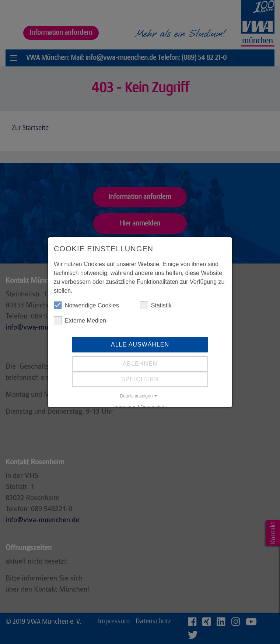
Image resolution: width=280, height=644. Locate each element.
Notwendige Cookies (86, 305)
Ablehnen (140, 364)
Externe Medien (80, 320)
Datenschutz (153, 407)
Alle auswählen (140, 345)
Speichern (140, 379)
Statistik (156, 305)
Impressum (125, 407)
